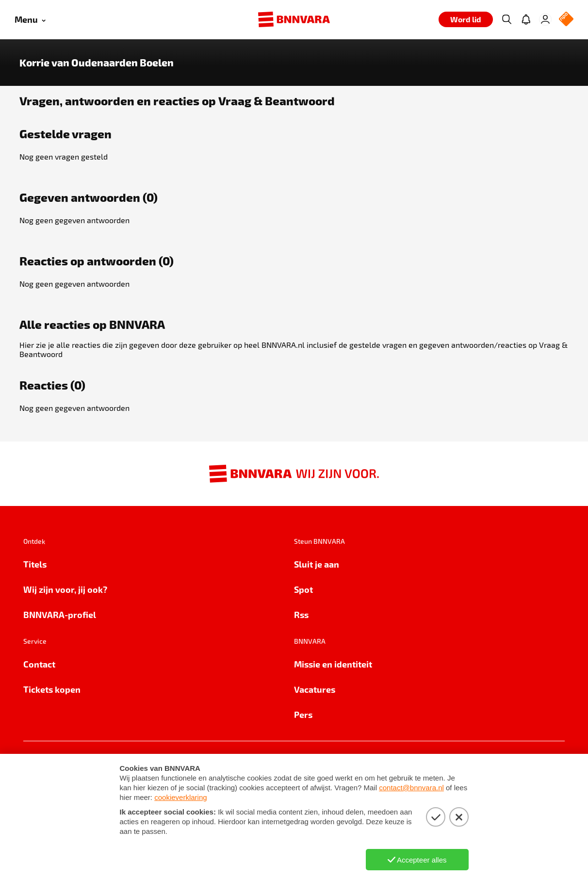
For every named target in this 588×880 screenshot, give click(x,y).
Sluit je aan (317, 564)
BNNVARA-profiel (60, 614)
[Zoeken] (506, 19)
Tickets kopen (52, 689)
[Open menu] (30, 20)
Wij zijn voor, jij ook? (65, 589)
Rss (301, 614)
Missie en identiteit (333, 664)
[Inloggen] (545, 19)
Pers (303, 714)
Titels (35, 564)
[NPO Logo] (566, 20)
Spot (303, 589)
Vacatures (315, 689)
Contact (39, 664)
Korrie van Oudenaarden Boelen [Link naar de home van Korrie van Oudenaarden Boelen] (97, 63)
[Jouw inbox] (526, 19)
